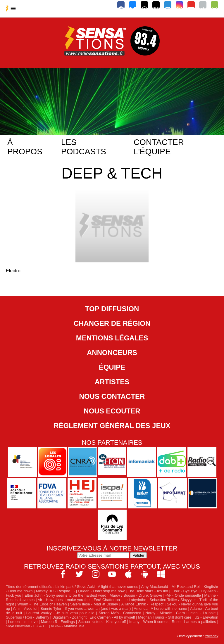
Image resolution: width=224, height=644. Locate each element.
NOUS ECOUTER (112, 411)
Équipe (112, 367)
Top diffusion (112, 309)
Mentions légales (112, 338)
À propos (25, 147)
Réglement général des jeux (112, 426)
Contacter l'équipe (159, 147)
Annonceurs (112, 353)
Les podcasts (84, 147)
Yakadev (211, 636)
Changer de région (112, 323)
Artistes (112, 382)
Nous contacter (112, 396)
